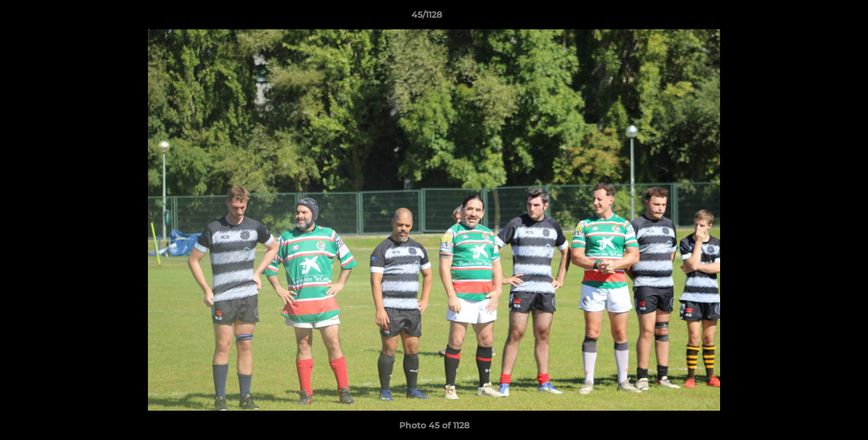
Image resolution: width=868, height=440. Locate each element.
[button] (817, 18)
